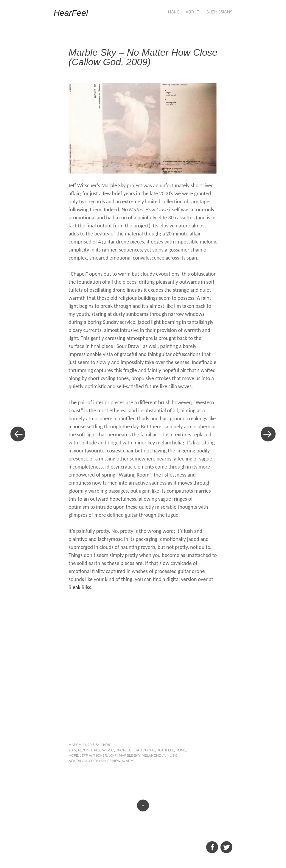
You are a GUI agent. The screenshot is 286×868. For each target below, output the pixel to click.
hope (73, 755)
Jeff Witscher (93, 755)
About (192, 12)
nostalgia (78, 761)
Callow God (103, 750)
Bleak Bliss (80, 587)
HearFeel (71, 13)
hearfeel (165, 750)
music (172, 755)
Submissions (219, 12)
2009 (72, 750)
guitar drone (142, 750)
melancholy (153, 755)
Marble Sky (130, 755)
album (84, 750)
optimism (97, 761)
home (181, 750)
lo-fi (113, 755)
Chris (106, 745)
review (114, 761)
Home (174, 12)
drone (122, 750)
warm (128, 761)
